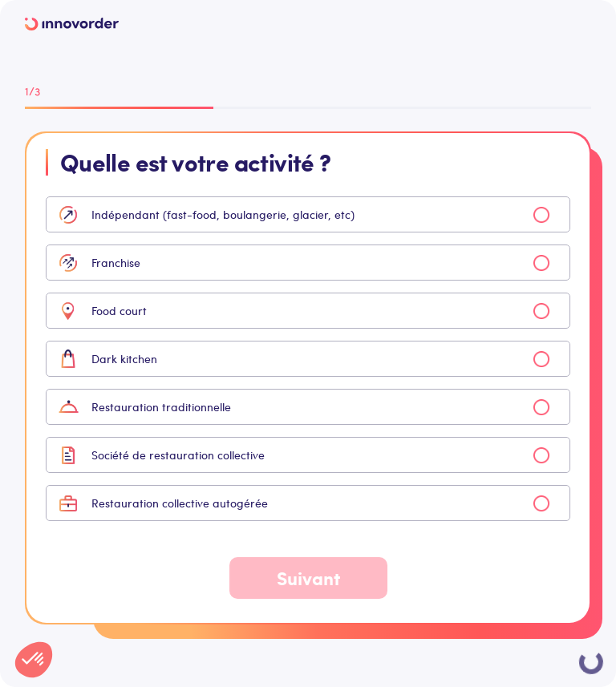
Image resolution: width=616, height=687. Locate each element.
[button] (34, 660)
